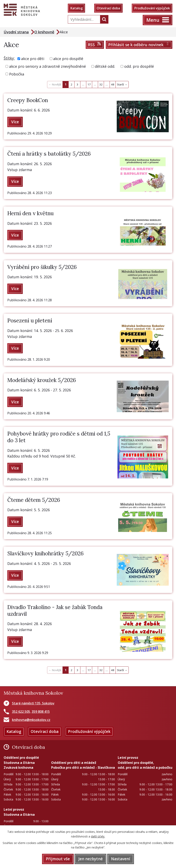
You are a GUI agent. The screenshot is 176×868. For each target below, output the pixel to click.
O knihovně (44, 32)
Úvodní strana (16, 32)
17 (89, 84)
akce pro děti (33, 59)
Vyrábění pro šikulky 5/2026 (42, 267)
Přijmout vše (58, 859)
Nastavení (121, 859)
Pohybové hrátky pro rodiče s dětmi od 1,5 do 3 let (59, 437)
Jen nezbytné (91, 859)
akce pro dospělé (68, 59)
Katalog (76, 8)
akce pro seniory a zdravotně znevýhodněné (48, 66)
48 (113, 84)
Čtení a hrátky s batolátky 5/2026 (49, 154)
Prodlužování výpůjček (152, 8)
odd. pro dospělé (139, 66)
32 (101, 84)
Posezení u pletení (30, 320)
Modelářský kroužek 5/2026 (42, 380)
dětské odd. (105, 66)
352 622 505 (21, 712)
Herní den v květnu (30, 213)
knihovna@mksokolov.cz (31, 720)
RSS (95, 45)
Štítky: (9, 58)
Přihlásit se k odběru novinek (139, 45)
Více (15, 122)
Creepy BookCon (28, 100)
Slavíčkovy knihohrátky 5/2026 (45, 554)
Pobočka (17, 74)
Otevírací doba (108, 8)
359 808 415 (41, 712)
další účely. (98, 836)
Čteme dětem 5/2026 (34, 500)
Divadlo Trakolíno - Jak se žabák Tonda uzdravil (55, 610)
